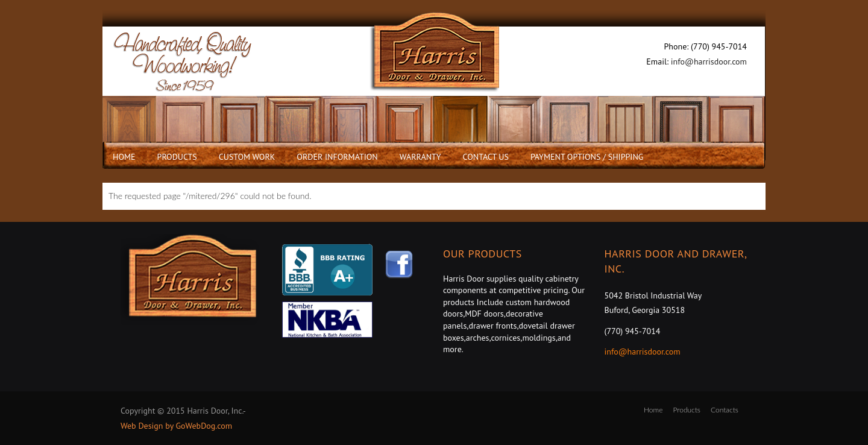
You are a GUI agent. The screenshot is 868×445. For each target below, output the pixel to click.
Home (124, 157)
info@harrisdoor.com (709, 62)
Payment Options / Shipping (587, 157)
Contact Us (486, 157)
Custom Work (247, 157)
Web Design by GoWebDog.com (176, 426)
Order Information (337, 157)
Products (177, 157)
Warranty (420, 157)
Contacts (725, 410)
